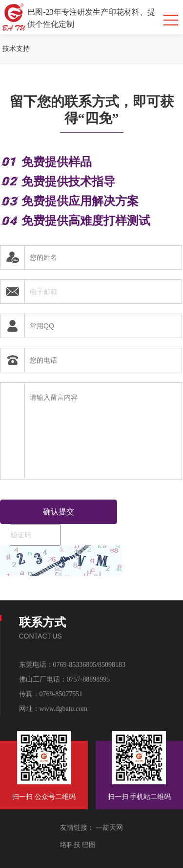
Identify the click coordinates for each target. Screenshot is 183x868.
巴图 (88, 845)
